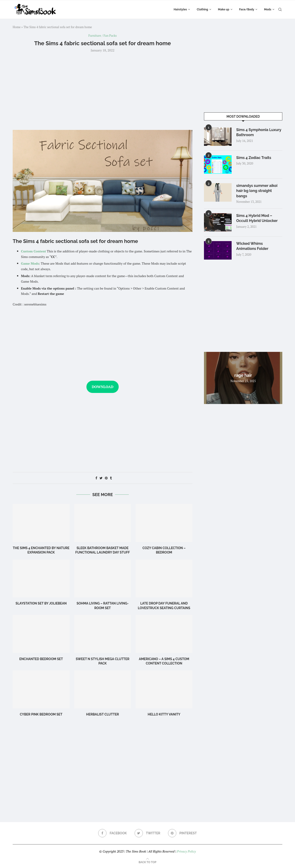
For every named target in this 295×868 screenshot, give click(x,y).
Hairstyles (180, 9)
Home (17, 27)
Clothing (202, 9)
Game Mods (30, 263)
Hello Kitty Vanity (164, 714)
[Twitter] (147, 833)
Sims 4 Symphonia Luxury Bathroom (259, 132)
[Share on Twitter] (101, 478)
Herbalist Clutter (103, 714)
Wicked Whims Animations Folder (252, 246)
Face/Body (247, 9)
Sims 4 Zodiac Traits (254, 158)
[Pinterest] (182, 833)
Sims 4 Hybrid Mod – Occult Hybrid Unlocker (257, 218)
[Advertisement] (103, 91)
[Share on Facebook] (96, 478)
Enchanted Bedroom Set (41, 659)
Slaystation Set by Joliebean (41, 603)
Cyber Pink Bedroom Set (41, 714)
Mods (268, 9)
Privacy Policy (186, 851)
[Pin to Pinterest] (106, 478)
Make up (224, 9)
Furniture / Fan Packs (103, 36)
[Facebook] (112, 833)
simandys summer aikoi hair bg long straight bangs (257, 191)
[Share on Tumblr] (111, 478)
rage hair (243, 375)
